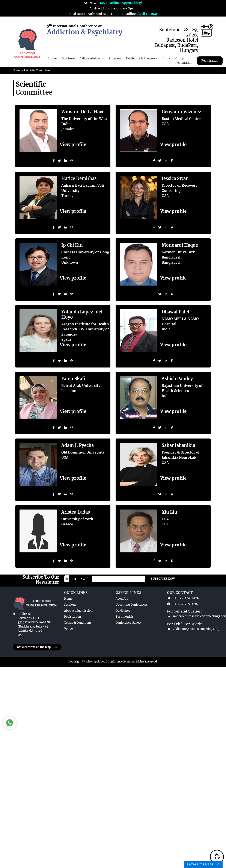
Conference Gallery (129, 623)
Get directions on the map (37, 647)
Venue (68, 629)
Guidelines (123, 611)
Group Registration (184, 61)
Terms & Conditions (78, 623)
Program (115, 58)
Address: (25, 614)
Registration (210, 61)
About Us (122, 599)
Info (165, 58)
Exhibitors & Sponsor (141, 58)
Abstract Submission (78, 611)
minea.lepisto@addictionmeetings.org (190, 616)
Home (52, 58)
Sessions (70, 605)
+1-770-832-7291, (183, 598)
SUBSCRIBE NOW (163, 579)
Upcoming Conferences (132, 605)
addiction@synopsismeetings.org (190, 629)
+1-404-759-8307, (183, 604)
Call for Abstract (91, 58)
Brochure (68, 58)
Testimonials (125, 617)
